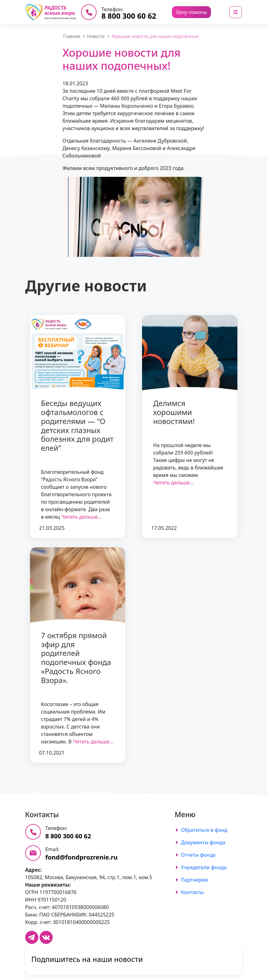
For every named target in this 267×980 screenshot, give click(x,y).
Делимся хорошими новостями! (174, 412)
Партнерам (195, 880)
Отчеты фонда (198, 855)
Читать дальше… (82, 517)
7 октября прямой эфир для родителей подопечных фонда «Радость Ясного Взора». (76, 658)
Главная (72, 36)
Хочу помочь (191, 12)
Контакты (192, 892)
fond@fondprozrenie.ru (82, 857)
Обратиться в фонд (204, 830)
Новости (96, 36)
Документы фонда (203, 842)
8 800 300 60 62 (129, 16)
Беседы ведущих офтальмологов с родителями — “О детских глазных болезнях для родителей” (77, 425)
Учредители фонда (204, 867)
